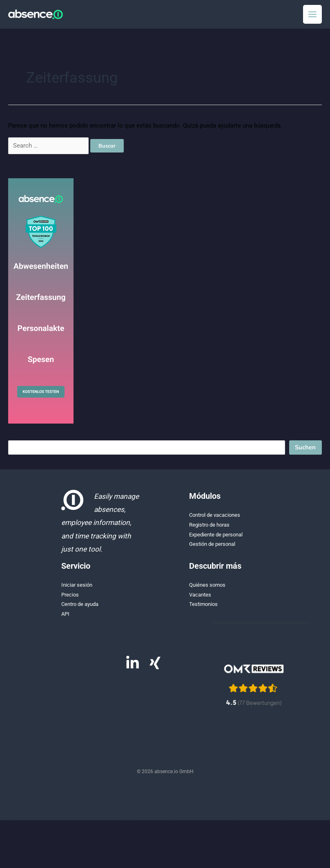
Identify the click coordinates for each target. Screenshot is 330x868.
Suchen (305, 451)
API (65, 618)
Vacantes (200, 599)
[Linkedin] (133, 667)
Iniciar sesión (77, 589)
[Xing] (155, 667)
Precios (70, 599)
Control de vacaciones (215, 519)
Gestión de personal (212, 548)
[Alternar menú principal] (312, 16)
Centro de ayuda (80, 608)
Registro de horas (209, 529)
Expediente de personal (216, 539)
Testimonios (203, 608)
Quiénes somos (207, 589)
